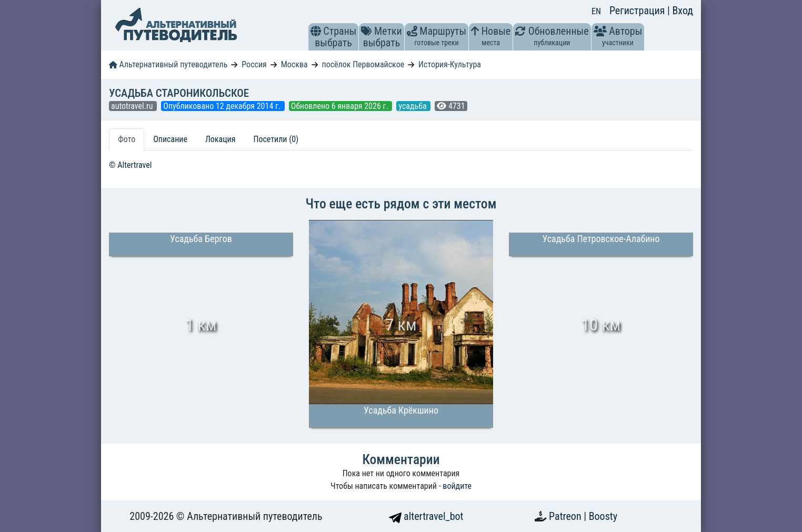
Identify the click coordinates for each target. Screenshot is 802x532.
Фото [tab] (127, 139)
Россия (254, 64)
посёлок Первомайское (363, 64)
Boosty (603, 516)
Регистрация (638, 11)
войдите (457, 486)
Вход (683, 11)
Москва (294, 64)
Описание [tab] (170, 139)
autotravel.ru (133, 106)
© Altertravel (130, 165)
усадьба (413, 106)
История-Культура (450, 64)
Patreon (566, 516)
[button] (316, 31)
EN (596, 11)
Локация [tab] (220, 139)
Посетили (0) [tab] (276, 139)
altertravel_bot (426, 516)
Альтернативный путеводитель (168, 64)
